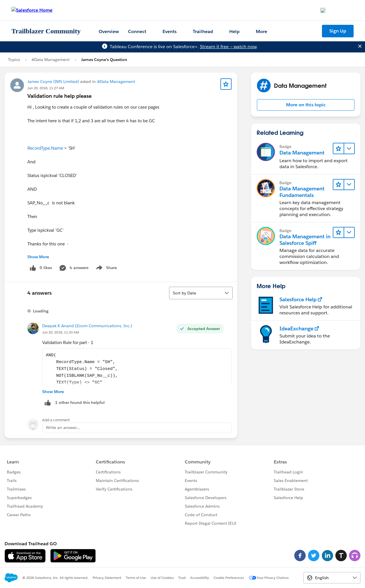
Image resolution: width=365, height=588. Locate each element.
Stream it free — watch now (228, 47)
